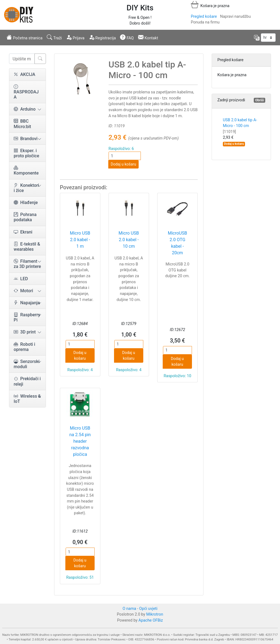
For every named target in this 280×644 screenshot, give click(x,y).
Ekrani (23, 232)
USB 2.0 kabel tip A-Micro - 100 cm (240, 126)
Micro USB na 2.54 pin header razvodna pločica (80, 441)
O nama (129, 609)
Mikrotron (155, 614)
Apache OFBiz (151, 620)
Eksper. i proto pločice (26, 153)
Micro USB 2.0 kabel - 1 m (80, 240)
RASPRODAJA (26, 92)
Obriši (259, 100)
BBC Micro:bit (22, 124)
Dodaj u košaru (123, 164)
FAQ (127, 37)
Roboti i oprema (24, 347)
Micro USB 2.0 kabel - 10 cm (129, 240)
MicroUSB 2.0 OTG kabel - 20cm (177, 243)
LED (21, 279)
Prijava (75, 37)
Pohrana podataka (25, 217)
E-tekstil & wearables (27, 247)
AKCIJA (24, 74)
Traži (54, 37)
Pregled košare (204, 17)
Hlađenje (26, 203)
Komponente (26, 170)
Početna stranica (24, 37)
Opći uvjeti (148, 609)
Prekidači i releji (27, 381)
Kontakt (148, 37)
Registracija (102, 37)
